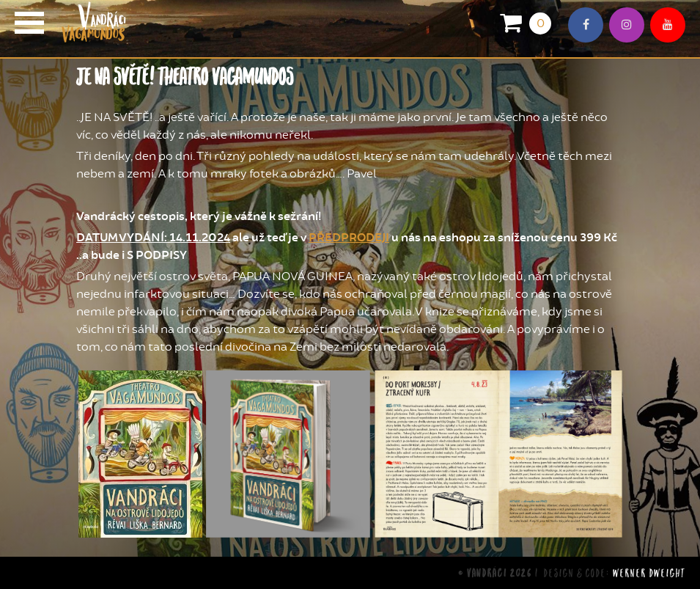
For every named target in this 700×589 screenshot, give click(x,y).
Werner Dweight (649, 572)
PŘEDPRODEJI (349, 238)
